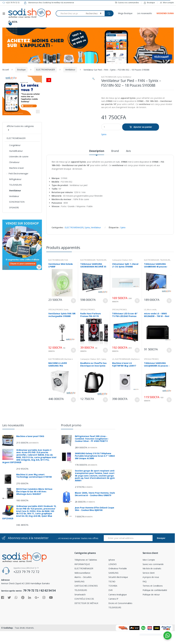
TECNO (112, 596)
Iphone (112, 574)
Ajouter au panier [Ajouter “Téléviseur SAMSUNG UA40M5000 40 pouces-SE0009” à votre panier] (169, 315)
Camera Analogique (118, 609)
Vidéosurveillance (82, 587)
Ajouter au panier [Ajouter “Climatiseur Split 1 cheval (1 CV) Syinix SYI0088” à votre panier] (137, 315)
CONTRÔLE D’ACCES (84, 613)
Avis (128, 165)
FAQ (145, 596)
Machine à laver (15, 168)
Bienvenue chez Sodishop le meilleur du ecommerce (49, 3)
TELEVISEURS (101, 274)
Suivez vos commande (153, 579)
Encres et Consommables (120, 618)
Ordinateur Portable (118, 583)
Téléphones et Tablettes (86, 574)
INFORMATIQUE (82, 579)
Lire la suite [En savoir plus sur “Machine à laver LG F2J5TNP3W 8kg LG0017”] (137, 414)
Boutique (149, 3)
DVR (110, 604)
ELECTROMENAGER (45, 70)
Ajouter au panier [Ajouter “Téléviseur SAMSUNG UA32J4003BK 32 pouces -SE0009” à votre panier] (169, 414)
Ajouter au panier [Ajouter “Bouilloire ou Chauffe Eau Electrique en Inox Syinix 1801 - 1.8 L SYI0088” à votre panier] (105, 414)
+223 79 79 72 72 (11, 3)
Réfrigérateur (14, 179)
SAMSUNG (79, 596)
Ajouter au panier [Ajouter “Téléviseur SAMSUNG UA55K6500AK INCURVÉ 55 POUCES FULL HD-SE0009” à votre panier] (105, 315)
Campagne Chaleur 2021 (122, 274)
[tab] (97, 167)
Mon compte (167, 3)
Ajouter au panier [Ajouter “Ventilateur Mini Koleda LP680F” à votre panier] (73, 315)
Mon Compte (149, 574)
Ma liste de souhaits (152, 583)
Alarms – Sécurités (83, 591)
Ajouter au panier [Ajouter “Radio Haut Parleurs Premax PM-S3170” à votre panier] (105, 365)
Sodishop (8, 642)
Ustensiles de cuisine (17, 156)
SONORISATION (15, 202)
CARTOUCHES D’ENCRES (86, 600)
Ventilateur (70, 70)
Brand (115, 165)
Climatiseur (13, 162)
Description (97, 165)
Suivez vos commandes (127, 3)
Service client (149, 587)
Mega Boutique (125, 13)
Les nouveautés (144, 13)
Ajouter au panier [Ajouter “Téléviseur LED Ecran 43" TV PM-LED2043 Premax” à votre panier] (137, 365)
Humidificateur (15, 151)
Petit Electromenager (58, 275)
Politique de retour (151, 609)
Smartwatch (80, 609)
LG (145, 324)
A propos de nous (151, 591)
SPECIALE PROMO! (56, 324)
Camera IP (113, 613)
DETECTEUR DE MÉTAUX (86, 618)
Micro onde (152, 324)
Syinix (119, 77)
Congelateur (13, 145)
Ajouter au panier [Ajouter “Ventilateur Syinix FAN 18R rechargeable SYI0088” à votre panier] (73, 365)
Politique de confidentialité (155, 604)
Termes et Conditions (153, 600)
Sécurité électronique (118, 591)
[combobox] (69, 13)
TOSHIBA (113, 600)
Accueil (6, 70)
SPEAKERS (13, 208)
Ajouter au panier (143, 127)
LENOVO (113, 579)
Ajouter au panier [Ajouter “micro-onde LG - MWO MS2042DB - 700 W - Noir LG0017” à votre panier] (169, 365)
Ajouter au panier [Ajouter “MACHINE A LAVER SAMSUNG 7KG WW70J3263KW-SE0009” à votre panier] (73, 414)
